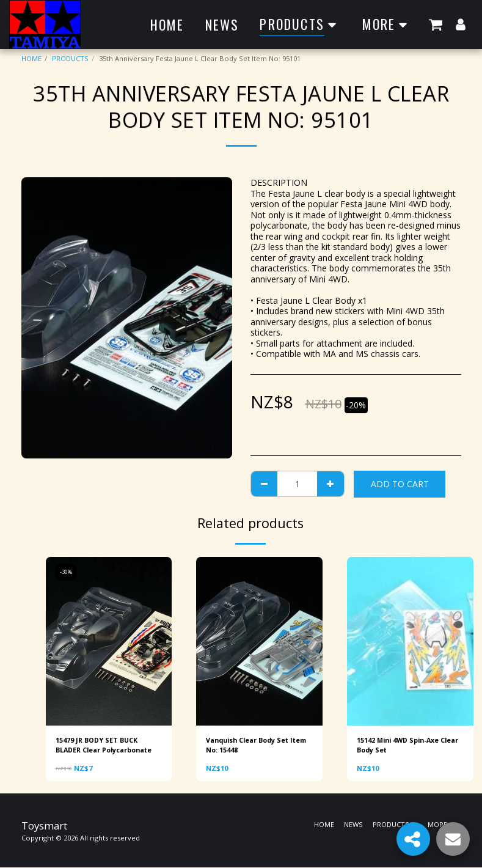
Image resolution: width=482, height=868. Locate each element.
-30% (67, 572)
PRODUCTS (70, 58)
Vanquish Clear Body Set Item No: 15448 (251, 745)
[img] (109, 641)
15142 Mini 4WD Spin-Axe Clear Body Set (400, 745)
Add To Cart (400, 484)
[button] (436, 24)
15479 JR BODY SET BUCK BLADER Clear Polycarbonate (107, 745)
